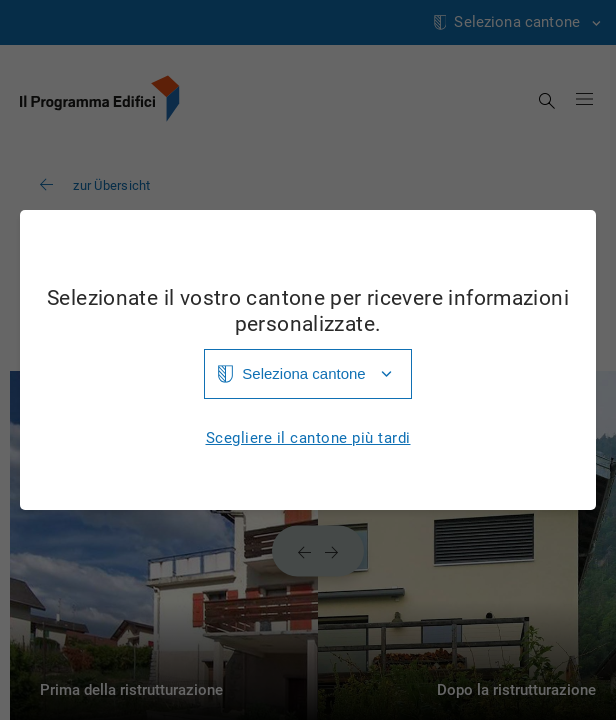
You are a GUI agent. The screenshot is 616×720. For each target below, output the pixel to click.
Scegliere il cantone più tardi (308, 438)
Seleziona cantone (303, 373)
